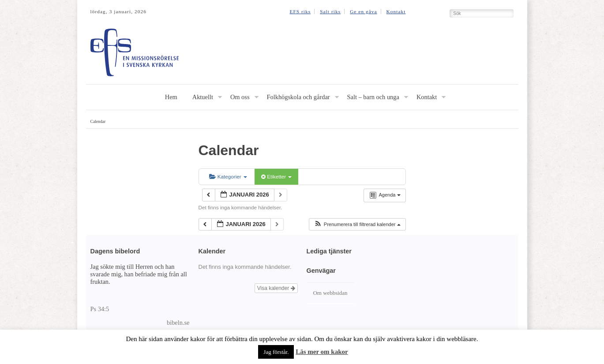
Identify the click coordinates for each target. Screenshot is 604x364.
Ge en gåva (364, 11)
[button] (357, 225)
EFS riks (300, 11)
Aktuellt (203, 97)
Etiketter (276, 176)
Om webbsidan (330, 293)
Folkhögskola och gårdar (298, 97)
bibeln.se (178, 323)
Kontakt (396, 11)
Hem (171, 97)
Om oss (240, 97)
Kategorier (228, 176)
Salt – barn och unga (373, 97)
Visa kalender (276, 288)
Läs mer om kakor (322, 352)
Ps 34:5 (100, 309)
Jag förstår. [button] (276, 352)
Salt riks (330, 11)
